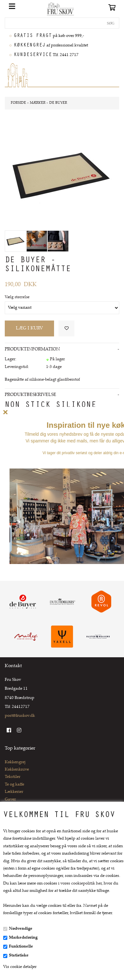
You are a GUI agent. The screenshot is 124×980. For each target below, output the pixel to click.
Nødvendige (21, 929)
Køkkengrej (15, 762)
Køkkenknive (17, 770)
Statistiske (19, 955)
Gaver (10, 800)
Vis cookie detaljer (20, 967)
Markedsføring (23, 938)
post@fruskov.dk (20, 716)
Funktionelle (21, 947)
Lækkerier (14, 792)
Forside (18, 103)
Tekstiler (13, 777)
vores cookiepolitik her (81, 884)
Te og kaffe (14, 785)
